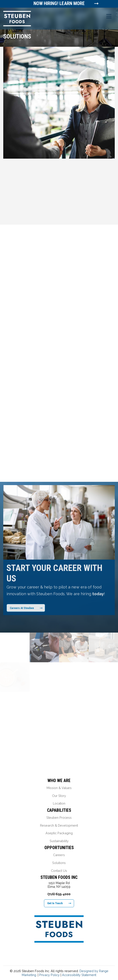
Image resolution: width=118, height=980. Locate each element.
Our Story (59, 796)
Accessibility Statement (79, 975)
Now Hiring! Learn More (59, 3)
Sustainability (59, 841)
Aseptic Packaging (59, 833)
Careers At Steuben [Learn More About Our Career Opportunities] (26, 608)
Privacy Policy (49, 975)
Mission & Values (59, 788)
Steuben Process (59, 818)
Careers (59, 855)
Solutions (59, 863)
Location (59, 803)
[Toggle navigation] (109, 16)
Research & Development (59, 825)
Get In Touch (59, 903)
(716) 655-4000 (59, 894)
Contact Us (59, 871)
